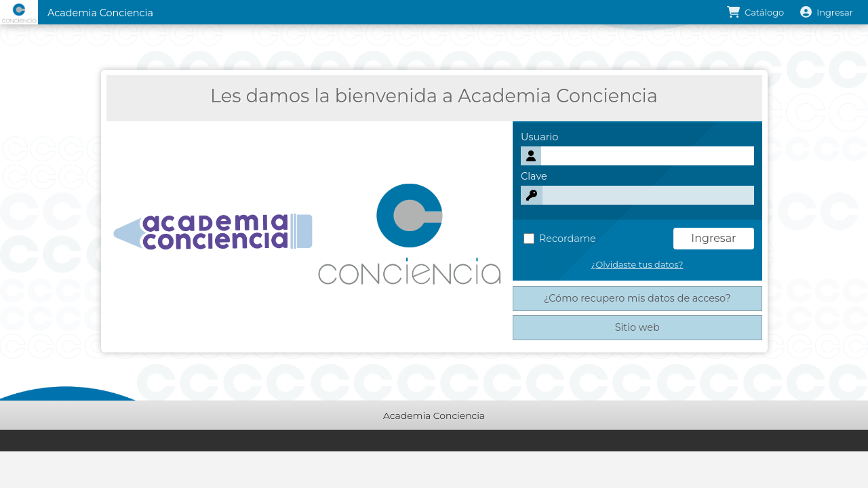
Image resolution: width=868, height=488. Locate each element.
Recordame (560, 239)
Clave (534, 176)
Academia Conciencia (100, 13)
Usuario (539, 137)
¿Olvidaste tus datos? (637, 265)
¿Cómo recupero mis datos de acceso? (637, 298)
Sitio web (637, 327)
